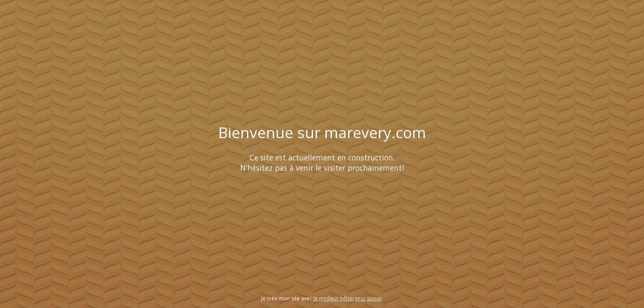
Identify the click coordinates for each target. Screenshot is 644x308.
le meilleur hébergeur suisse (348, 298)
